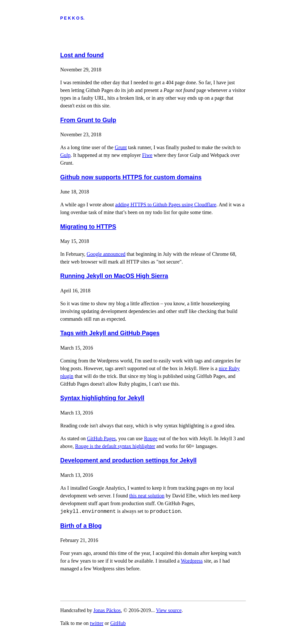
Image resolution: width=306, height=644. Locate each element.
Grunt (121, 147)
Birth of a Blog (81, 525)
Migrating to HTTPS (88, 227)
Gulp (65, 155)
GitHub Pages (101, 438)
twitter (97, 623)
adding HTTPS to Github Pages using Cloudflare (166, 205)
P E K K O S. (72, 18)
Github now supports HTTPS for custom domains (131, 177)
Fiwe (147, 155)
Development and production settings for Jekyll (129, 460)
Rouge (151, 438)
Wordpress (192, 560)
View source (169, 610)
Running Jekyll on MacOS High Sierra (114, 276)
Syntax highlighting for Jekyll (102, 398)
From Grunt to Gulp (88, 120)
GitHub (118, 623)
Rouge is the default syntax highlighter (115, 446)
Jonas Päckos (107, 610)
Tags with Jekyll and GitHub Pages (110, 333)
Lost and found (82, 55)
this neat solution (147, 496)
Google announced (106, 254)
